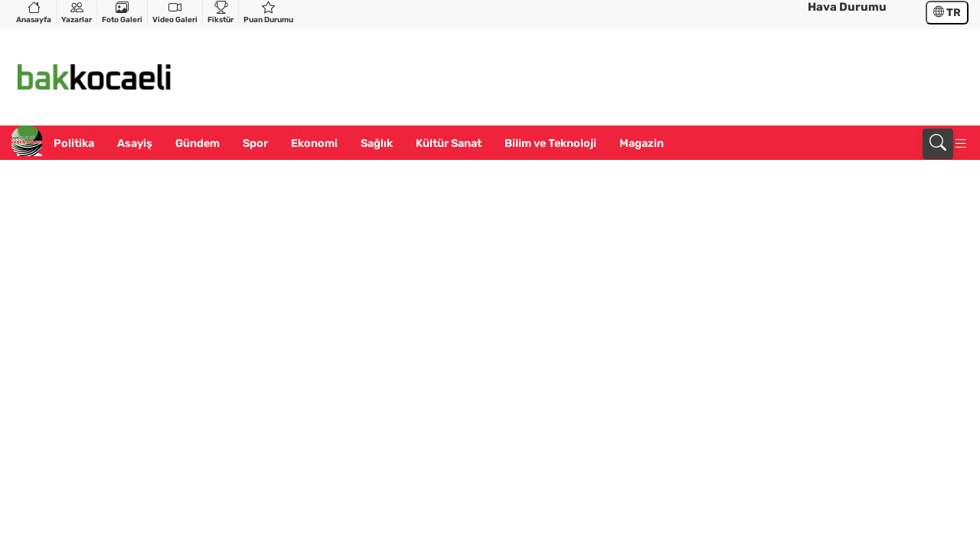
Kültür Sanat (449, 143)
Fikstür (220, 12)
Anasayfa (34, 12)
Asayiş (135, 143)
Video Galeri (175, 12)
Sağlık (377, 143)
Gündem (198, 143)
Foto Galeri (122, 12)
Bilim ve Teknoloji (550, 143)
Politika (74, 143)
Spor (255, 143)
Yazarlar (77, 12)
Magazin (642, 143)
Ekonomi (314, 143)
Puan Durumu (268, 12)
